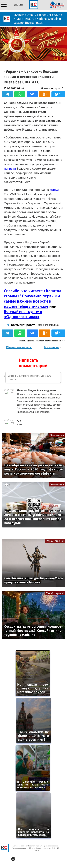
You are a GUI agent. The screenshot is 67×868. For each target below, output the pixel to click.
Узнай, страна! (55, 541)
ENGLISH (18, 5)
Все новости (51, 347)
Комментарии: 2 (54, 88)
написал (10, 168)
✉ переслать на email (19, 347)
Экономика (57, 435)
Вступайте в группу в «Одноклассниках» (23, 314)
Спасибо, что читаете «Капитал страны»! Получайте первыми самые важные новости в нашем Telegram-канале (33, 298)
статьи (54, 190)
